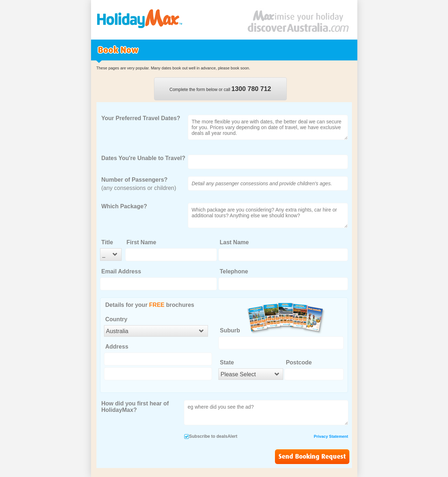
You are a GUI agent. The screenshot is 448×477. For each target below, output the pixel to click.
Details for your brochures (150, 305)
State (227, 362)
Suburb (230, 330)
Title (107, 242)
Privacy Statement (331, 436)
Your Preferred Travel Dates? (141, 118)
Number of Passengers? (135, 180)
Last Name (234, 242)
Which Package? (124, 206)
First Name (142, 242)
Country (116, 319)
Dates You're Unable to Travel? (144, 158)
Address (117, 347)
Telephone (234, 271)
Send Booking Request (312, 457)
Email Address (121, 271)
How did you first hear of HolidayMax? (135, 407)
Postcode (299, 362)
